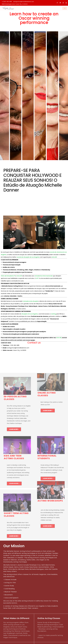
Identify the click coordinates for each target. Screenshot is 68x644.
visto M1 (54, 257)
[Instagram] (63, 3)
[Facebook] (57, 3)
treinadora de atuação (30, 301)
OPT (37, 278)
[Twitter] (60, 3)
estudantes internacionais (43, 276)
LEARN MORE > (14, 430)
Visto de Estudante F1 (8, 276)
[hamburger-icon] (65, 8)
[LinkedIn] (66, 3)
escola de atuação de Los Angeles (28, 257)
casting (53, 314)
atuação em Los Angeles (30, 314)
